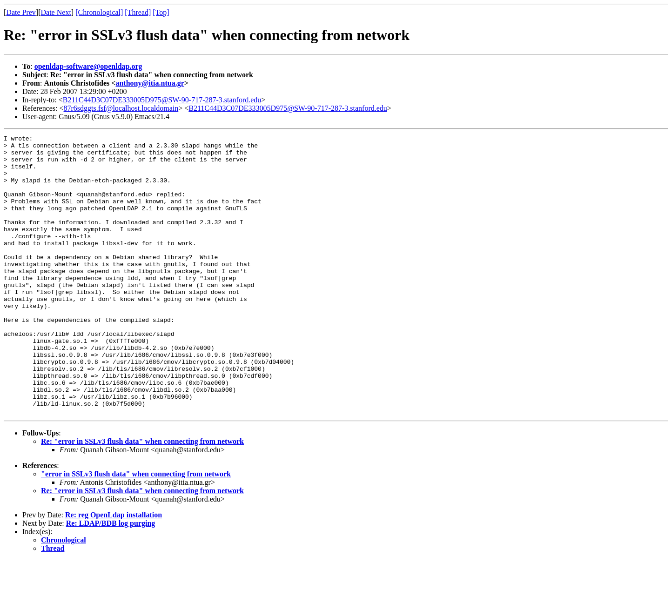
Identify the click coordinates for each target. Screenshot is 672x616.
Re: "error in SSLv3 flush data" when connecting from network (142, 497)
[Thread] (138, 12)
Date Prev (21, 12)
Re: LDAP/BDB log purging (111, 579)
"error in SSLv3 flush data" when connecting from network (136, 530)
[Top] (161, 12)
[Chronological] (99, 12)
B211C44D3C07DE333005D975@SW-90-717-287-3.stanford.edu (162, 100)
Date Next (56, 12)
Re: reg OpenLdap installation (114, 571)
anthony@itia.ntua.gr (150, 83)
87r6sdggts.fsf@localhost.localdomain (121, 108)
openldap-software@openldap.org (88, 66)
